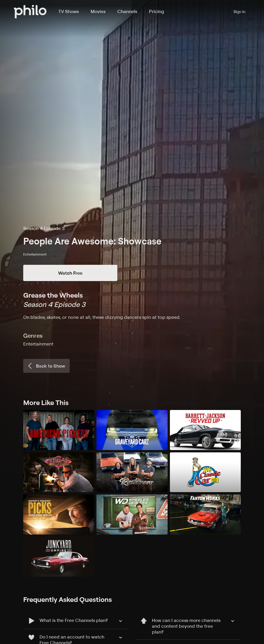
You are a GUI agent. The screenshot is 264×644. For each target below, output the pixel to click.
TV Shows (69, 11)
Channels (127, 11)
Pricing (157, 11)
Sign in (239, 11)
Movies (98, 11)
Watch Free (70, 273)
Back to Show (46, 366)
